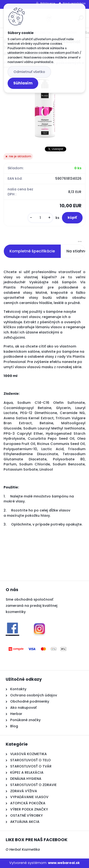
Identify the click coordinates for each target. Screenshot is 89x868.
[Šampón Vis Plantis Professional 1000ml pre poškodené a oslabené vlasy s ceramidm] (45, 108)
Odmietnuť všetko (29, 72)
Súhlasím (23, 83)
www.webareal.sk (64, 863)
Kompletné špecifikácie (32, 251)
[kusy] (40, 218)
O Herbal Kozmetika (23, 849)
